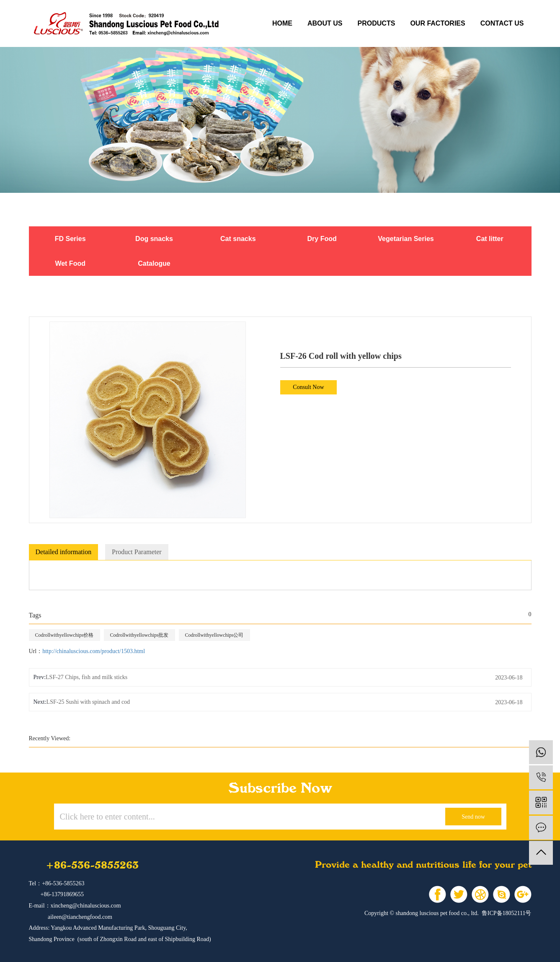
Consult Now (308, 387)
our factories (437, 23)
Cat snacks (238, 239)
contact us (502, 23)
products (377, 23)
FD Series (70, 239)
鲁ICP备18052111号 (507, 913)
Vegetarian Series (406, 239)
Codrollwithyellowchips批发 (139, 635)
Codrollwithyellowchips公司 (214, 635)
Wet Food (70, 263)
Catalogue (154, 263)
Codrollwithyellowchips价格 (65, 635)
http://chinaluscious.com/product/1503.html (94, 651)
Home (282, 23)
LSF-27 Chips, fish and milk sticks (86, 677)
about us (325, 23)
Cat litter (490, 239)
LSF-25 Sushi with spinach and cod (88, 702)
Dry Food (322, 239)
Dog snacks (154, 239)
